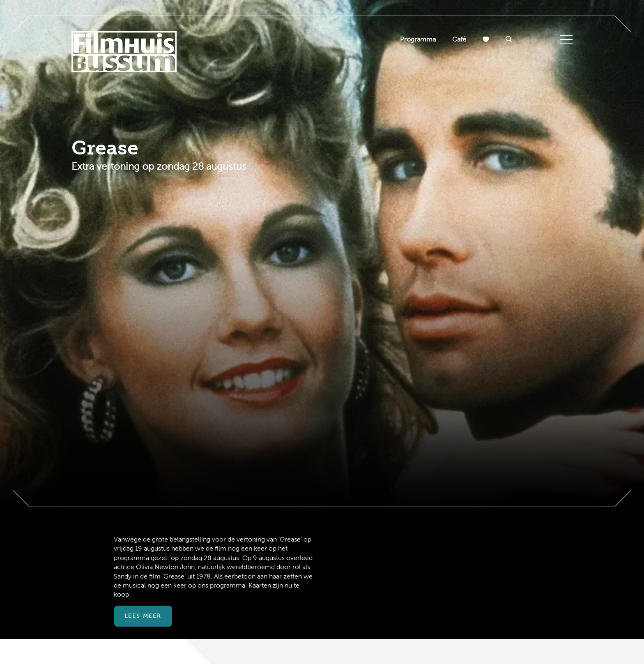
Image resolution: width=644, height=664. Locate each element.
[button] (509, 40)
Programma (418, 39)
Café (459, 39)
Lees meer (143, 616)
